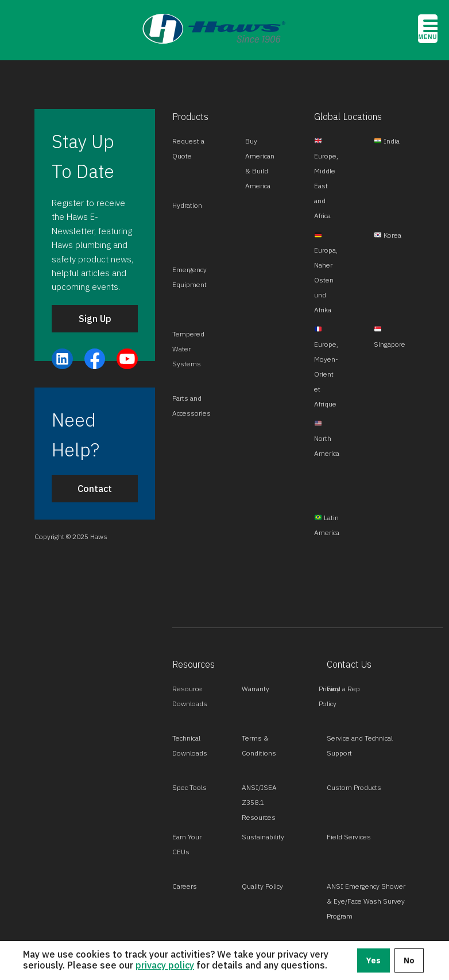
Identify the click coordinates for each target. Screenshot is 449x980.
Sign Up (95, 319)
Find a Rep (343, 689)
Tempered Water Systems (188, 349)
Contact (95, 489)
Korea (388, 235)
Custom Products (354, 787)
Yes (373, 960)
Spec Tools (189, 787)
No (409, 960)
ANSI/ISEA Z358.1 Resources (259, 802)
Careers (185, 886)
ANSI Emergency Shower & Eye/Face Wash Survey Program (366, 901)
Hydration (187, 205)
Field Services (349, 837)
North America (327, 439)
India (387, 141)
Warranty (256, 689)
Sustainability (263, 837)
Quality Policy (262, 886)
